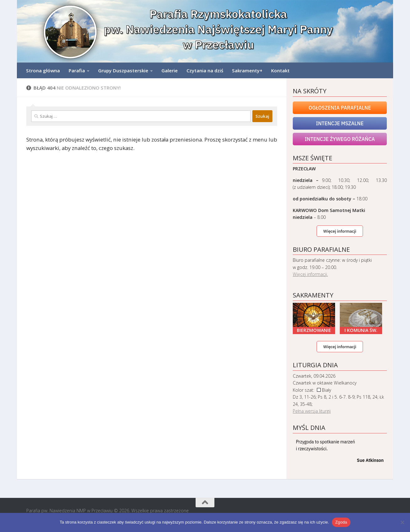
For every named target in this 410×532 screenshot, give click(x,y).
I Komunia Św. (361, 330)
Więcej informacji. (310, 274)
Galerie (170, 70)
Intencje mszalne (340, 123)
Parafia (77, 70)
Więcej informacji (340, 231)
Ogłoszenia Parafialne (340, 108)
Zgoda (341, 522)
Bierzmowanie (314, 330)
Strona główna (43, 70)
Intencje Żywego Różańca (340, 139)
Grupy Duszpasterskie (123, 70)
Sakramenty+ (247, 70)
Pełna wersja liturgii (312, 411)
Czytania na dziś (205, 70)
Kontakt (280, 70)
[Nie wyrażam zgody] (402, 522)
